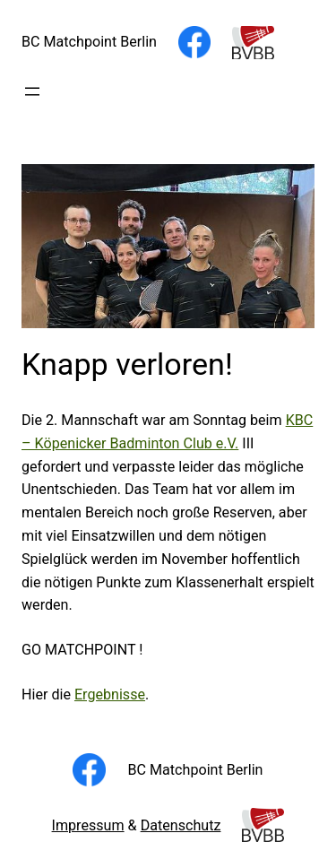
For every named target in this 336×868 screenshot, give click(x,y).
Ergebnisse (110, 694)
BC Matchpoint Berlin (89, 42)
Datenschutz (181, 825)
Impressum (88, 825)
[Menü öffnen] (32, 91)
